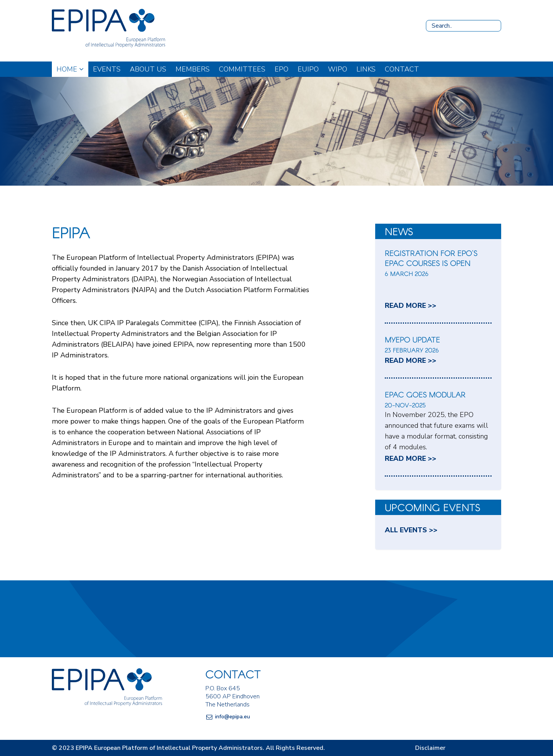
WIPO (338, 69)
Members (193, 69)
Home (70, 69)
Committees (242, 69)
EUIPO (308, 69)
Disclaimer (430, 748)
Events (107, 69)
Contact (402, 69)
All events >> (411, 530)
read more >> (411, 306)
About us (148, 69)
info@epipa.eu (233, 717)
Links (366, 69)
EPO (281, 69)
